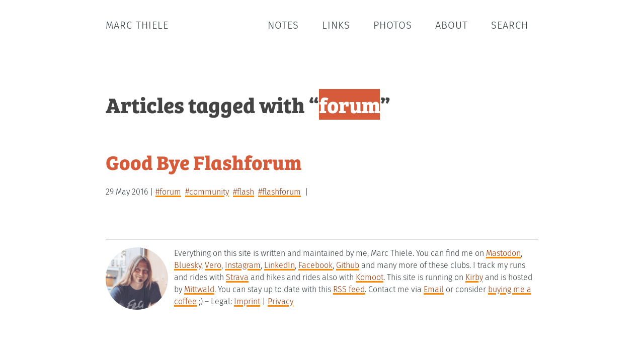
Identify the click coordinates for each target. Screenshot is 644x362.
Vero (213, 265)
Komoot (370, 277)
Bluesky (188, 265)
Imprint (247, 301)
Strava (237, 277)
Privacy (280, 301)
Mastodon (503, 253)
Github (348, 265)
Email (434, 289)
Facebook (315, 265)
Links (336, 25)
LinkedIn (279, 265)
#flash (244, 192)
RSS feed (349, 289)
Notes (283, 25)
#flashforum (279, 192)
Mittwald (199, 289)
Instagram (243, 265)
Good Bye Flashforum (204, 162)
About (452, 25)
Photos (393, 25)
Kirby (474, 277)
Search (510, 25)
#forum (168, 192)
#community (207, 192)
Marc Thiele (137, 25)
